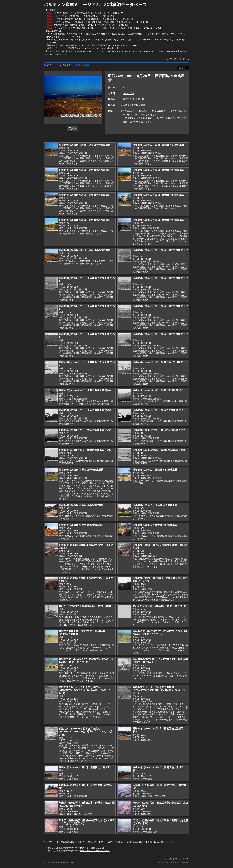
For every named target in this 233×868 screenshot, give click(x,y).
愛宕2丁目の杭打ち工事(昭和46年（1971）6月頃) (86, 606)
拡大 (73, 129)
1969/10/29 (128, 93)
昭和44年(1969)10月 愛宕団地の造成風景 (81, 470)
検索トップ (51, 65)
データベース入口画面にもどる (95, 851)
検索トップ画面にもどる (92, 848)
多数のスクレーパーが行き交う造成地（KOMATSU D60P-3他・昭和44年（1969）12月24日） (86, 690)
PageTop (186, 854)
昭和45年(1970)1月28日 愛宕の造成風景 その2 (85, 390)
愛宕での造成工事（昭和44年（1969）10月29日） (160, 606)
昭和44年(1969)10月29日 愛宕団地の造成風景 (85, 145)
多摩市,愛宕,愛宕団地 (133, 99)
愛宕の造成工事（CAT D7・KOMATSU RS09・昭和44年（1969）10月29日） (160, 633)
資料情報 (67, 65)
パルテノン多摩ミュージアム (176, 859)
